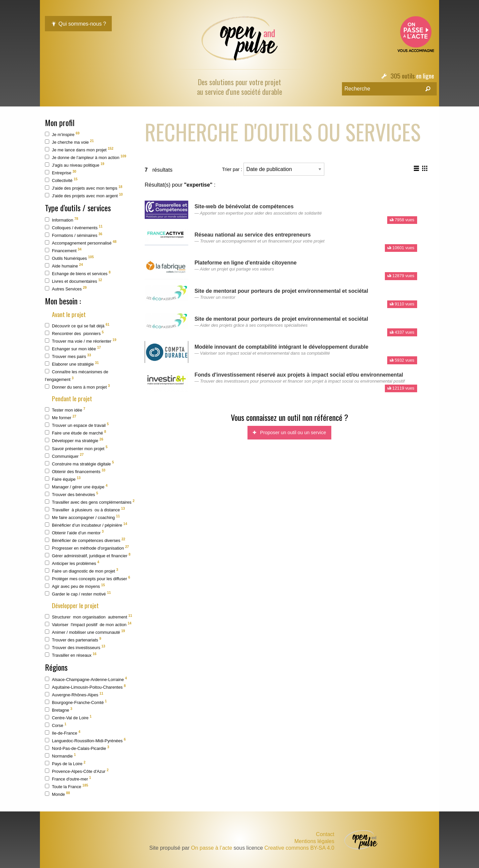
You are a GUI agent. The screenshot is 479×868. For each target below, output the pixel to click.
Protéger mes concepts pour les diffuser (87, 578)
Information (62, 220)
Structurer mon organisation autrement (88, 617)
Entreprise (61, 173)
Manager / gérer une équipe (76, 487)
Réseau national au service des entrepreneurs (253, 235)
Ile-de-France (63, 733)
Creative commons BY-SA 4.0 (299, 848)
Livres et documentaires (74, 281)
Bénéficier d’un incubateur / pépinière (86, 525)
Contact (325, 834)
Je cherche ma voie (69, 142)
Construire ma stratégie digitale (79, 463)
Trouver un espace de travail (77, 425)
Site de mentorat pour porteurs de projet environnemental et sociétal (281, 291)
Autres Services (66, 289)
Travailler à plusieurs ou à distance (85, 510)
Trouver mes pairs (68, 356)
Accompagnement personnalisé (81, 243)
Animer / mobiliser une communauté (85, 632)
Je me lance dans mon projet (79, 150)
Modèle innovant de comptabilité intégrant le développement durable (282, 347)
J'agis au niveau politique (75, 165)
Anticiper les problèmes (72, 563)
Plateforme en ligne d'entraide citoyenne (246, 263)
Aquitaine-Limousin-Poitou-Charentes (85, 687)
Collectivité (61, 180)
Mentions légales (314, 841)
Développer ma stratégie (74, 440)
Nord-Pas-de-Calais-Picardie (77, 748)
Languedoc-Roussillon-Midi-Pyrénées (85, 740)
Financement (63, 250)
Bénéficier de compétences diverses (85, 540)
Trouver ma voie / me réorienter (81, 341)
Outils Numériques (69, 258)
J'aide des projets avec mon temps (84, 188)
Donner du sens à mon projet (77, 387)
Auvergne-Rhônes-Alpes (74, 694)
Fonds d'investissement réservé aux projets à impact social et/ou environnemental (299, 375)
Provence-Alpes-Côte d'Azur (77, 771)
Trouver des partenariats (73, 640)
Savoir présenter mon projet (76, 448)
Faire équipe (63, 479)
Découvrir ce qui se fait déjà (77, 326)
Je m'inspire (62, 134)
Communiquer (64, 456)
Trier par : (273, 169)
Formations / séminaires (74, 235)
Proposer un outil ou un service (289, 433)
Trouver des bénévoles (72, 494)
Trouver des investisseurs (75, 647)
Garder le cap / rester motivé (78, 594)
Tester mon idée (65, 410)
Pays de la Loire (65, 763)
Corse (56, 725)
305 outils (403, 76)
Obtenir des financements (75, 471)
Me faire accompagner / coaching (82, 517)
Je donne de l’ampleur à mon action (85, 157)
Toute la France (67, 786)
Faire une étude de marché (76, 433)
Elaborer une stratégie (72, 364)
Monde (57, 794)
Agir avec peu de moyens (75, 586)
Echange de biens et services (78, 273)
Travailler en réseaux (71, 655)
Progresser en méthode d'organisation (87, 548)
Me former (61, 417)
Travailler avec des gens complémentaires (90, 502)
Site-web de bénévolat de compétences (244, 206)
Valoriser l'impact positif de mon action (88, 624)
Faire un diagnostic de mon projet (81, 571)
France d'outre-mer (68, 779)
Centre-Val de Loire (68, 717)
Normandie (60, 756)
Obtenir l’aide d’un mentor (74, 532)
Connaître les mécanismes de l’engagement (77, 375)
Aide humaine (64, 266)
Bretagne (59, 710)
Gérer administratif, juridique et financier (88, 555)
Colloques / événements (74, 227)
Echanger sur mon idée (73, 348)
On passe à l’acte (212, 848)
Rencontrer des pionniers (74, 333)
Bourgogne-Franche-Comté (76, 702)
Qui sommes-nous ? (78, 24)
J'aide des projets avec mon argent (84, 195)
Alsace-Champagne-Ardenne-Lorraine (86, 679)
